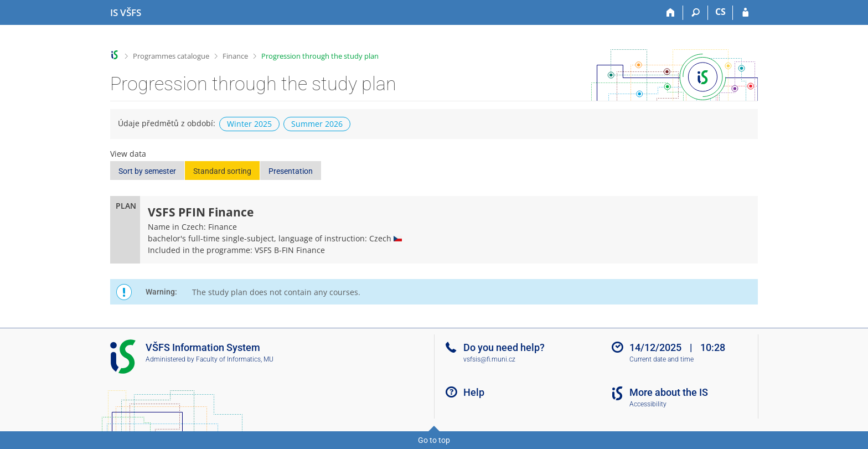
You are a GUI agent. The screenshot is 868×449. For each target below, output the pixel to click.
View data (128, 154)
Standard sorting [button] (222, 171)
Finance (235, 56)
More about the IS (669, 392)
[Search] (696, 13)
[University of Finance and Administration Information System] (126, 13)
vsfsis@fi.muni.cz (489, 359)
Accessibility (648, 404)
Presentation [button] (291, 171)
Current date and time (662, 359)
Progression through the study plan (320, 56)
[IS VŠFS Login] (745, 13)
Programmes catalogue (171, 56)
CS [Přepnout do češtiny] (720, 12)
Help (474, 392)
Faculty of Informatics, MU (235, 359)
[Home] (671, 13)
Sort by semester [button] (147, 171)
